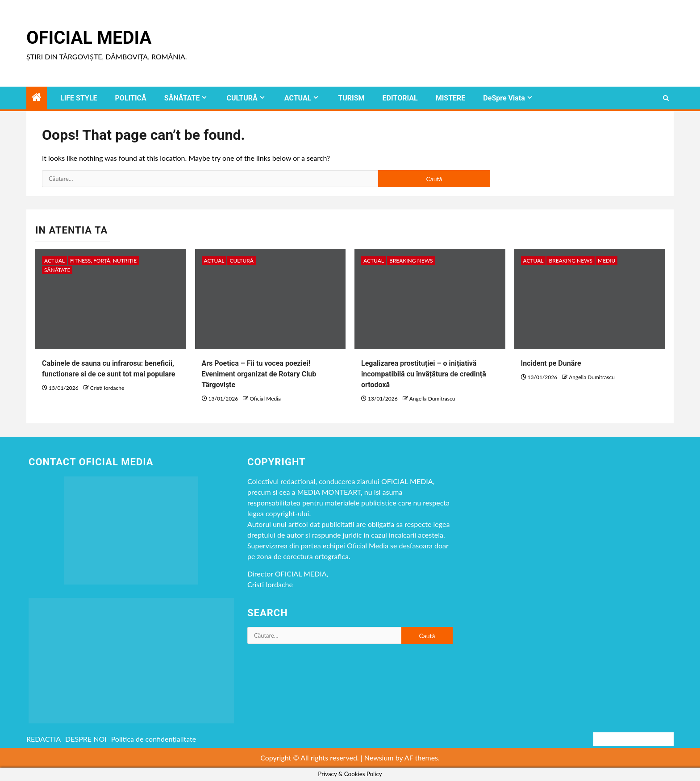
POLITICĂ (131, 98)
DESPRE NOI (86, 739)
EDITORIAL (400, 98)
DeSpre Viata (504, 98)
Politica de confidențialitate (154, 739)
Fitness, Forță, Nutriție (103, 261)
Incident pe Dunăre (551, 363)
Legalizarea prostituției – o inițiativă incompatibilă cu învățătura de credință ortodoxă (424, 374)
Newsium (379, 758)
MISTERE (451, 98)
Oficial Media (89, 38)
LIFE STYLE (79, 98)
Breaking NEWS (411, 261)
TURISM (351, 98)
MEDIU (606, 261)
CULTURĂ (242, 98)
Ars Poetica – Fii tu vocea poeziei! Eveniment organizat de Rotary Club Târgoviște (259, 374)
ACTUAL (298, 98)
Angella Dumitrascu (432, 399)
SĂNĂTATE (182, 98)
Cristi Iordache (107, 388)
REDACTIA (44, 739)
